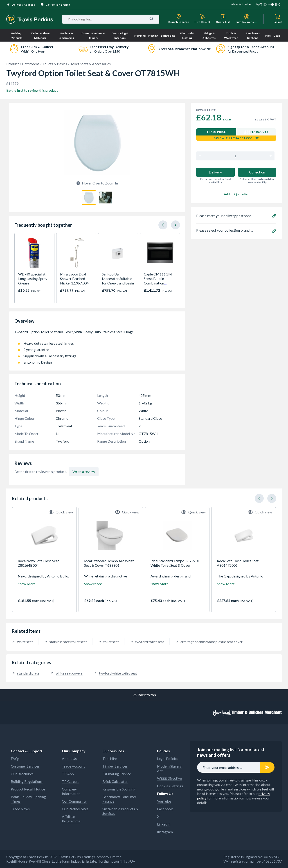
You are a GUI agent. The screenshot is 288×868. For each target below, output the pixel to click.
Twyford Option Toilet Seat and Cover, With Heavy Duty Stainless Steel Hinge (97, 334)
